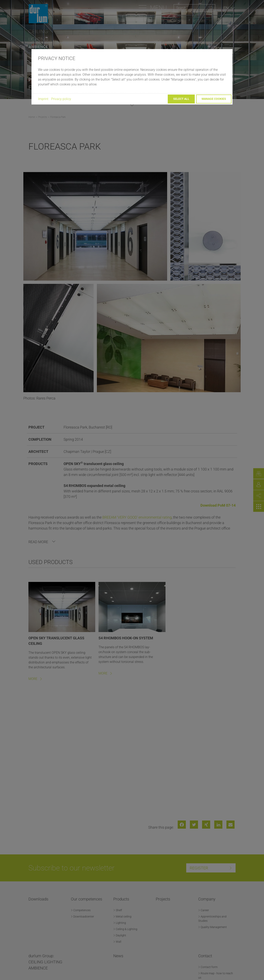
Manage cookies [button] (214, 99)
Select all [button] (181, 99)
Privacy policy (61, 99)
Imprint (43, 99)
